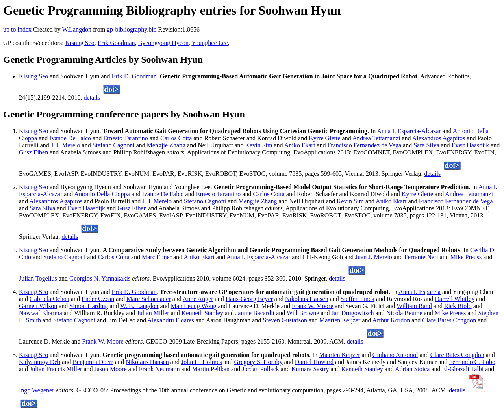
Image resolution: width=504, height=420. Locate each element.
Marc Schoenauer (148, 299)
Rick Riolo (458, 306)
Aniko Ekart (300, 145)
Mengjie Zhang (166, 145)
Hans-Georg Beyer (249, 299)
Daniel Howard (314, 362)
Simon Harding (89, 306)
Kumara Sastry (310, 369)
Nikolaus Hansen (307, 299)
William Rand (414, 306)
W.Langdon (77, 29)
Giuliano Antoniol (395, 355)
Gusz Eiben (33, 152)
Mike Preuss (466, 257)
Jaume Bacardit (255, 313)
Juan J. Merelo (374, 257)
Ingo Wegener (37, 390)
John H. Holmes (202, 362)
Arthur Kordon (391, 320)
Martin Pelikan (211, 369)
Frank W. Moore (312, 306)
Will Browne (303, 313)
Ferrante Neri (421, 257)
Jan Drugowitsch (353, 313)
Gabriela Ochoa (49, 299)
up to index (17, 29)
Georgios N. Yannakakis (100, 278)
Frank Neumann (159, 369)
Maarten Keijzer (340, 320)
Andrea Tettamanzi (376, 138)
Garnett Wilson (38, 306)
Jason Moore (111, 369)
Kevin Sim (259, 145)
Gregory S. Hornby (258, 362)
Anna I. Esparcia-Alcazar (409, 131)
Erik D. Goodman (134, 76)
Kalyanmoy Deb (40, 362)
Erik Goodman (116, 43)
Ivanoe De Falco (70, 138)
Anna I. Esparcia (420, 292)
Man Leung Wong (194, 306)
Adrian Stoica (412, 369)
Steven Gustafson (285, 320)
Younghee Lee (209, 43)
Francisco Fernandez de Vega (364, 145)
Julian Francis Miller (56, 369)
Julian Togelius (38, 278)
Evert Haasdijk (471, 145)
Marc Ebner (157, 257)
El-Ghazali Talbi (463, 369)
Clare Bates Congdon (449, 320)
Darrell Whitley (455, 299)
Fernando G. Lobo (472, 362)
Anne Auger (198, 299)
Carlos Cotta (176, 138)
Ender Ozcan (98, 299)
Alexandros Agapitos (439, 138)
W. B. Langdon (139, 306)
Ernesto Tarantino (126, 138)
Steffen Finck (358, 299)
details (92, 98)
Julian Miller (153, 313)
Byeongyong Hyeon (163, 43)
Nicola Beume (404, 313)
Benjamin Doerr (93, 362)
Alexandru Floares (171, 320)
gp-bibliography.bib (132, 29)
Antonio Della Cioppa (102, 194)
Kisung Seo (80, 43)
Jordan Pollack (260, 369)
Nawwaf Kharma (41, 313)
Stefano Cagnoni (114, 145)
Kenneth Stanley (202, 313)
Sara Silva (426, 145)
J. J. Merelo (66, 145)
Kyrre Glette (324, 138)
